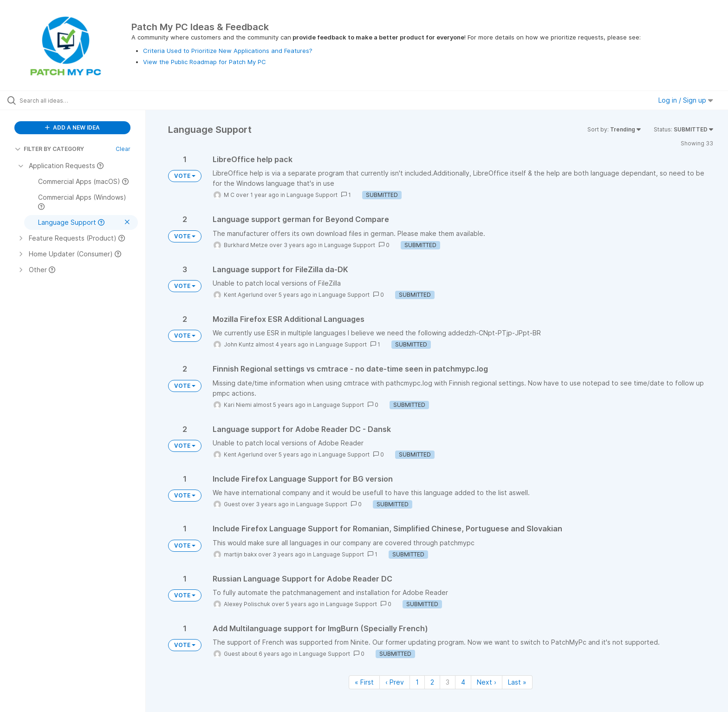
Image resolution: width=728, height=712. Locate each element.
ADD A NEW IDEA (72, 127)
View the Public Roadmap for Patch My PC (205, 62)
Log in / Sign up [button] (686, 100)
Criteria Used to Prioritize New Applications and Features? (228, 51)
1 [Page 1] (417, 682)
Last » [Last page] (517, 682)
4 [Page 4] (463, 682)
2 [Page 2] (432, 682)
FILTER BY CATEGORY (49, 149)
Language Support (312, 195)
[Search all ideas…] (84, 100)
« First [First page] (364, 682)
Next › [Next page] (487, 682)
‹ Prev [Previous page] (395, 682)
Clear (123, 149)
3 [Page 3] (448, 682)
